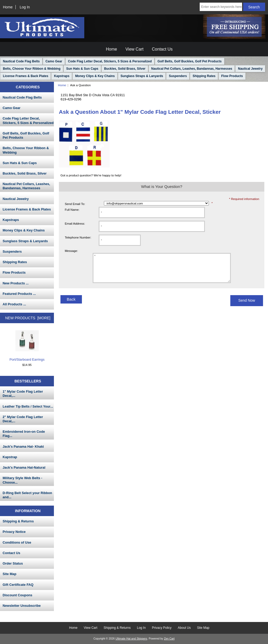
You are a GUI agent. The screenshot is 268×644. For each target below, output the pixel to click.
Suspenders (178, 76)
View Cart (134, 49)
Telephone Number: (78, 237)
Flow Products (232, 76)
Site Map (9, 574)
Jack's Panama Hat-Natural (24, 467)
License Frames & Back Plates (26, 76)
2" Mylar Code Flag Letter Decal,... (23, 419)
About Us (184, 628)
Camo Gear (54, 61)
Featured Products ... (19, 294)
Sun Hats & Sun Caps (82, 69)
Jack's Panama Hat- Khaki (23, 447)
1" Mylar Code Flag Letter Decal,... (23, 394)
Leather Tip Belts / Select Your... (28, 406)
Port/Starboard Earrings (27, 346)
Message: (71, 251)
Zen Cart (169, 639)
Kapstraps (62, 76)
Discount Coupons (17, 595)
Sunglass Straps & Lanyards (142, 76)
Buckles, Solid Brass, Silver (125, 69)
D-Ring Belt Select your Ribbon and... (27, 495)
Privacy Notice (14, 532)
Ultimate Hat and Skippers (131, 639)
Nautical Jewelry (250, 69)
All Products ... (14, 304)
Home (8, 7)
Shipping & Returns (18, 521)
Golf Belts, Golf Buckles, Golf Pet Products (190, 61)
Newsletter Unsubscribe (22, 606)
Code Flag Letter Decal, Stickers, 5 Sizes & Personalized (110, 61)
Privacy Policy (162, 628)
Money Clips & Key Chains (95, 76)
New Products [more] (28, 318)
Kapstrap (10, 457)
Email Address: (75, 223)
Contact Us (162, 49)
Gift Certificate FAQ (18, 585)
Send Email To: (75, 204)
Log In (25, 7)
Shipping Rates (204, 76)
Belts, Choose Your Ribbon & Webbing (32, 69)
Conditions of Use (17, 542)
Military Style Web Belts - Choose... (22, 480)
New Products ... (16, 283)
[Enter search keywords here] (221, 7)
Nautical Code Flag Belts (21, 61)
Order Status (13, 563)
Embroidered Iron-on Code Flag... (24, 434)
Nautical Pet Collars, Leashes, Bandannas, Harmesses (192, 69)
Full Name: (72, 210)
